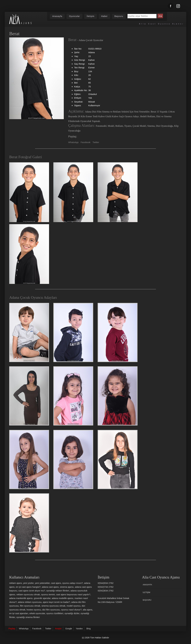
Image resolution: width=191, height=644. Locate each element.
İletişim (91, 16)
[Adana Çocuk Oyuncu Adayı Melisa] (29, 459)
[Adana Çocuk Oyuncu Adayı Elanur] (118, 459)
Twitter (96, 142)
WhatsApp (73, 142)
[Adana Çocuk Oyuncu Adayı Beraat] (118, 332)
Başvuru (119, 16)
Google (69, 629)
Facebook (85, 142)
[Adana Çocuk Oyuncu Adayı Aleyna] (29, 396)
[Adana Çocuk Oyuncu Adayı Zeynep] (73, 396)
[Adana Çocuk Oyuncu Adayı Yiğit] (73, 332)
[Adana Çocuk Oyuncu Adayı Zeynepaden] (29, 523)
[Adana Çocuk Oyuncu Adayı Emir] (29, 332)
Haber (104, 16)
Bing (88, 629)
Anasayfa (57, 16)
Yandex (79, 629)
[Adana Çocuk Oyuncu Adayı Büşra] (73, 459)
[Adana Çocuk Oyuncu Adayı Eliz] (118, 396)
